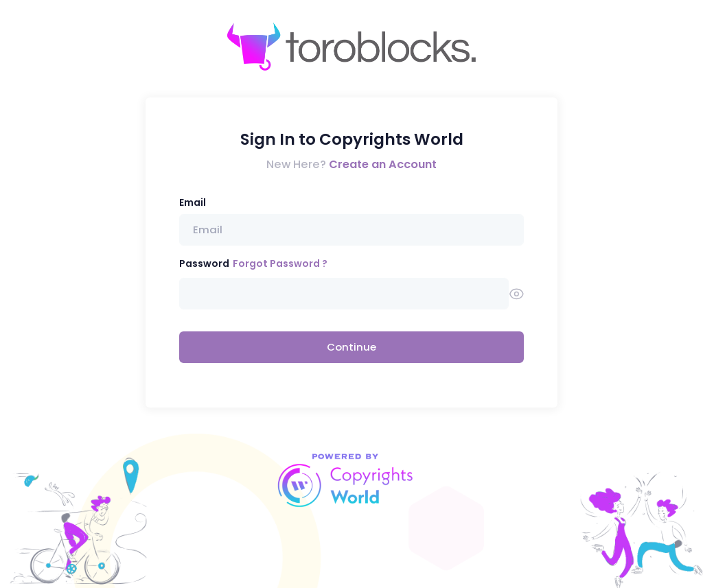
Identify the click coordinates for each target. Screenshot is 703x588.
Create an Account (383, 164)
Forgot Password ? (280, 263)
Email (193, 202)
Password (204, 263)
